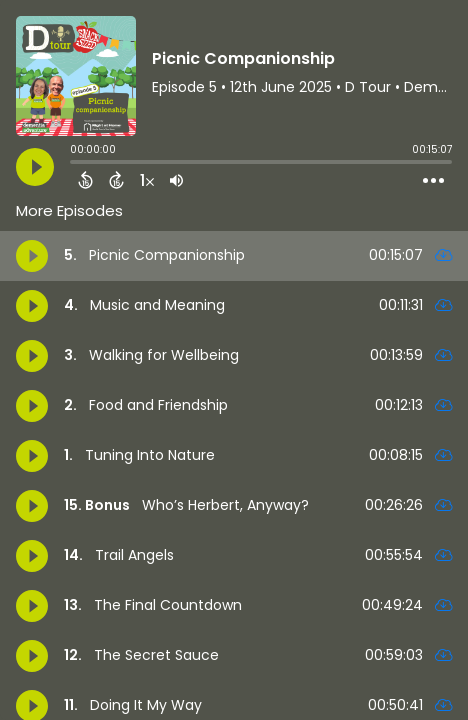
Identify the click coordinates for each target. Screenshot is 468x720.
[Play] (35, 167)
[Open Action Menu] (433, 181)
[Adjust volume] (176, 180)
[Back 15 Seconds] (85, 180)
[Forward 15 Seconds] (116, 180)
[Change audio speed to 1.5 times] (147, 180)
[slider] (75, 164)
